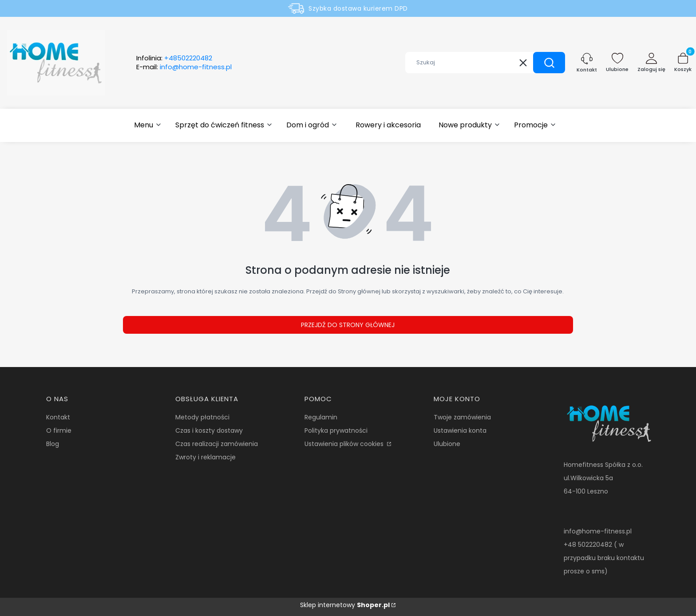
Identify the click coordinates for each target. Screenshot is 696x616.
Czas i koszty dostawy (209, 430)
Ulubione (447, 444)
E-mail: (184, 67)
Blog (53, 444)
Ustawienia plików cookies (345, 444)
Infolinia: (174, 58)
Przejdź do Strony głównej (348, 325)
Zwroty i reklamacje (206, 457)
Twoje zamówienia (462, 417)
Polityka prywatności (336, 430)
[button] (549, 63)
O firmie (59, 430)
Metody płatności (202, 417)
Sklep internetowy (345, 605)
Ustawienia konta (460, 430)
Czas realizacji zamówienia (217, 444)
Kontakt (58, 417)
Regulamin (321, 417)
